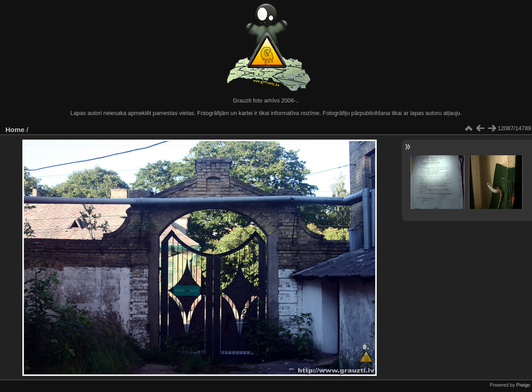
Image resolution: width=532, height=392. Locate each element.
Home (15, 130)
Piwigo (523, 385)
